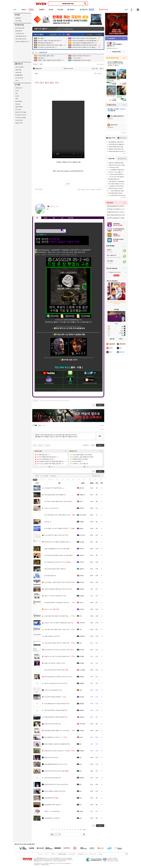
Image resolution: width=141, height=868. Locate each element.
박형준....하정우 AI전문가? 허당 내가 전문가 (58, 582)
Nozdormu (82, 717)
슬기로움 (82, 542)
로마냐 (81, 501)
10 (81, 830)
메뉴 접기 (96, 217)
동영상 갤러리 (19, 31)
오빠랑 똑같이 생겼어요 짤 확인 (54, 717)
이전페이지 (86, 445)
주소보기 (35, 64)
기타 (101, 480)
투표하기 (116, 275)
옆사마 (81, 737)
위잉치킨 (82, 508)
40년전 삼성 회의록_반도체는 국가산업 (56, 555)
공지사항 (100, 854)
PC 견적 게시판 (19, 78)
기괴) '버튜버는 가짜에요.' (53, 663)
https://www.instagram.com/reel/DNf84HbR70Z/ (70, 171)
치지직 (17, 91)
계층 (90, 480)
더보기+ (66, 451)
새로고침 (102, 425)
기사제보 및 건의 (20, 33)
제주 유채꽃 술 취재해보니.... (54, 697)
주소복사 (35, 401)
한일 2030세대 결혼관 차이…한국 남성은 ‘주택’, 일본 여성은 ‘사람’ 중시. (65, 731)
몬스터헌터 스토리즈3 (21, 115)
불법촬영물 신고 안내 (82, 854)
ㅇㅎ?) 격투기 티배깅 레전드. (54, 596)
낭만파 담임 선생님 (51, 778)
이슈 (42, 480)
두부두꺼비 (82, 623)
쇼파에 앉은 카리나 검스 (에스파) (55, 784)
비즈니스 (47, 854)
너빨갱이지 (82, 495)
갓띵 (81, 690)
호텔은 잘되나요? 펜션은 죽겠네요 (55, 704)
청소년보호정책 (72, 854)
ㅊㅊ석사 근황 (50, 609)
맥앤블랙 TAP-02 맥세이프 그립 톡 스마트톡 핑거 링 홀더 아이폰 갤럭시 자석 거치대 (117, 212)
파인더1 (81, 603)
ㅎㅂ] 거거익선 (50, 508)
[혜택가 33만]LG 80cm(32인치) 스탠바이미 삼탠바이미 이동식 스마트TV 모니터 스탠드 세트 (117, 215)
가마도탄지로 (83, 515)
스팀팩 (81, 811)
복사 (41, 64)
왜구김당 (82, 582)
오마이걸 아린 (50, 757)
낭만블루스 (82, 636)
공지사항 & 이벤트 (20, 28)
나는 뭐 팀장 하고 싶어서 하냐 (54, 683)
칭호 (62, 218)
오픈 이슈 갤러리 (20, 67)
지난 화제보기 (89, 34)
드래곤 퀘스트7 (19, 120)
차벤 (16, 93)
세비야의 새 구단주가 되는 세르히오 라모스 (57, 650)
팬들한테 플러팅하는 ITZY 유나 (54, 764)
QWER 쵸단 (49, 798)
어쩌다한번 (82, 724)
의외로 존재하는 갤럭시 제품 (54, 569)
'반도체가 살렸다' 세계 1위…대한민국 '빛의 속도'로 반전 (61, 643)
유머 (57, 480)
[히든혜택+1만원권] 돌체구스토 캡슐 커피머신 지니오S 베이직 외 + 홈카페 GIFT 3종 (117, 218)
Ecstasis (81, 576)
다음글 (40, 445)
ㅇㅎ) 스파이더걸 (51, 811)
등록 (100, 436)
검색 (84, 834)
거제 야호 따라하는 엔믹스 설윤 (54, 771)
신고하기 (87, 189)
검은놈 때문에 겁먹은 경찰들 (54, 495)
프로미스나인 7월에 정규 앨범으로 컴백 (56, 542)
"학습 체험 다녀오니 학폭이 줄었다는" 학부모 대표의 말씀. (61, 515)
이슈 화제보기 (99, 34)
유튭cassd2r (38, 69)
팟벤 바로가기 (19, 88)
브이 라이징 (18, 109)
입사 (81, 744)
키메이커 (82, 549)
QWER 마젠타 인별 (51, 805)
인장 (37, 218)
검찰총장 (82, 683)
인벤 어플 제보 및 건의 (21, 36)
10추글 (46, 476)
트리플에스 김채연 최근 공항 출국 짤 (56, 744)
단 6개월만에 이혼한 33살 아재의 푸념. (56, 589)
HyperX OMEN (19, 107)
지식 (79, 480)
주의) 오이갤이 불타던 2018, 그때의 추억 (57, 501)
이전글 (47, 445)
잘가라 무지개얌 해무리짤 (53, 488)
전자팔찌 (82, 589)
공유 (79, 189)
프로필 (45, 218)
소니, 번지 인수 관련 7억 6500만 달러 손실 (57, 623)
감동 (95, 480)
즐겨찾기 (54, 476)
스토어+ (124, 58)
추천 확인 (99, 189)
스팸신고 (93, 189)
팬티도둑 (82, 488)
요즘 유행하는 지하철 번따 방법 (54, 710)
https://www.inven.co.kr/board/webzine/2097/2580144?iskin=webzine (54, 401)
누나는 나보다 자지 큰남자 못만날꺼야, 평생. (58, 656)
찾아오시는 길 (93, 854)
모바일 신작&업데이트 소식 (22, 42)
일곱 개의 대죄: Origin (21, 112)
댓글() (99, 74)
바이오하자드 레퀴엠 (21, 118)
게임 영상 (18, 104)
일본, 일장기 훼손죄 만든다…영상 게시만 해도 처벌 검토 (61, 629)
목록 (95, 74)
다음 (84, 830)
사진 (84, 480)
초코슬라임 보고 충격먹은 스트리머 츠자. (57, 677)
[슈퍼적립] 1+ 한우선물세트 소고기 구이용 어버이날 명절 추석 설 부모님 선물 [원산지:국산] (117, 209)
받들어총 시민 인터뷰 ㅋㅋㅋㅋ (54, 737)
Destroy (81, 528)
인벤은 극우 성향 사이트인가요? (54, 535)
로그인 (126, 10)
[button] (49, 467)
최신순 (44, 425)
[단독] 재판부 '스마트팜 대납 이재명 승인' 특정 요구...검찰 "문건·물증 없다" (66, 603)
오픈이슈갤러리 (100, 64)
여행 (16, 99)
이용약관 (53, 854)
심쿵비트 (82, 569)
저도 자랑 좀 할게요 (51, 690)
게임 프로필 (71, 218)
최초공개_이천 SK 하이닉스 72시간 (55, 562)
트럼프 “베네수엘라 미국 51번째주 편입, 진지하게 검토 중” (61, 616)
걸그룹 (17, 96)
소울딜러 (82, 522)
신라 (81, 616)
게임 (73, 480)
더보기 (56, 212)
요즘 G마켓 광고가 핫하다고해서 (55, 670)
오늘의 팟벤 (18, 72)
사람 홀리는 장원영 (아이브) (53, 791)
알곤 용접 (49, 576)
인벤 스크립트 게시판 (21, 39)
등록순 (40, 425)
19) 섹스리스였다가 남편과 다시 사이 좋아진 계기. (59, 751)
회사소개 (40, 854)
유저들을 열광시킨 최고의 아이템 (55, 549)
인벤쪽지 (48, 212)
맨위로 (93, 445)
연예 (50, 480)
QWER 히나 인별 (51, 818)
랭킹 (54, 218)
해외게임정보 (19, 101)
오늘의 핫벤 (18, 70)
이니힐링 (52, 212)
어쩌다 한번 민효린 (51, 724)
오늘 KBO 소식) (50, 636)
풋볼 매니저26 (19, 123)
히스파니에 (82, 535)
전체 (35, 480)
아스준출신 (82, 670)
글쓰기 (100, 471)
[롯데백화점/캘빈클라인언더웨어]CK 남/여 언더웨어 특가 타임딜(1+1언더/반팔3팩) (117, 206)
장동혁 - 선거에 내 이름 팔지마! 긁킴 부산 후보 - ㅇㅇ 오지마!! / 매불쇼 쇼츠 (66, 528)
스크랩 (83, 189)
